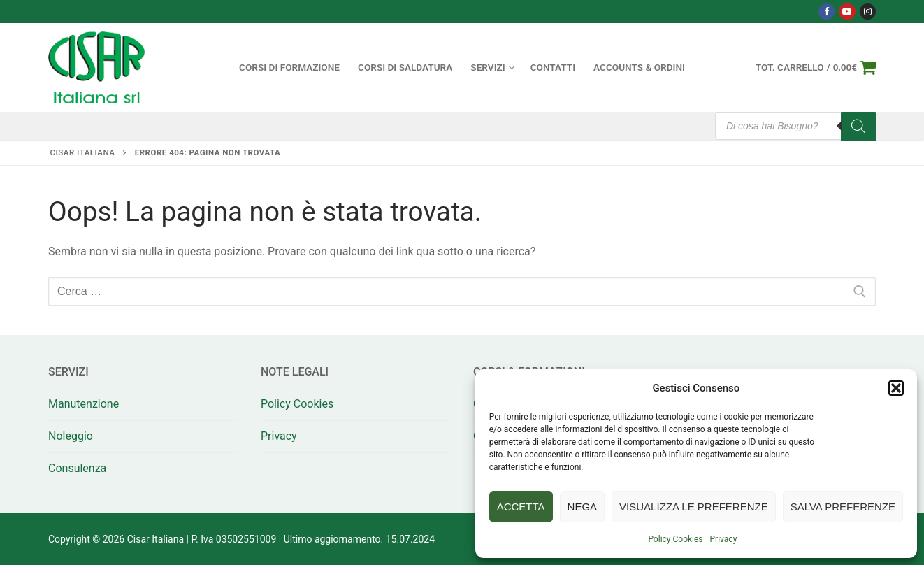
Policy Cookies (675, 539)
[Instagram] (868, 12)
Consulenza (77, 468)
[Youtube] (847, 12)
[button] (896, 388)
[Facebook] (826, 12)
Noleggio (71, 436)
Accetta (521, 507)
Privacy (724, 539)
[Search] (858, 127)
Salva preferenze (843, 507)
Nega (583, 507)
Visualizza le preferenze (694, 507)
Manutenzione (84, 404)
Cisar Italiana (83, 152)
